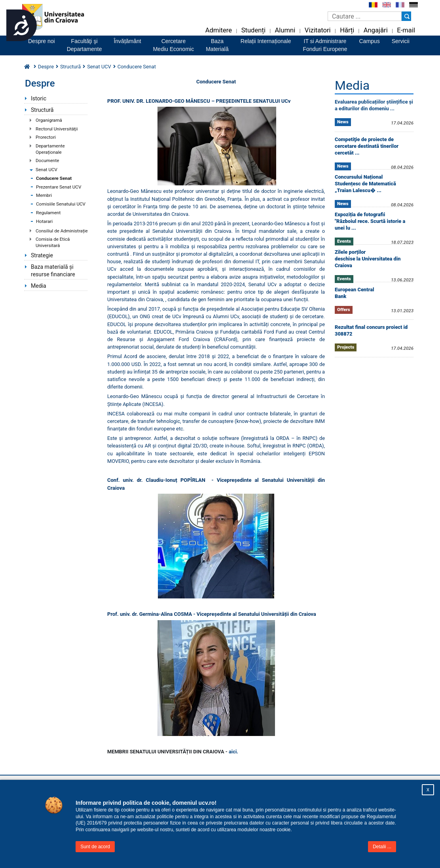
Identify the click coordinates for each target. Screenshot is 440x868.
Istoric (39, 98)
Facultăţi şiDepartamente (84, 45)
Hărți (347, 30)
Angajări (376, 30)
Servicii (401, 41)
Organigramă (49, 120)
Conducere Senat (54, 178)
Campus (370, 41)
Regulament (48, 213)
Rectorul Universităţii (57, 129)
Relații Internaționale (266, 41)
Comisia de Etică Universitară (53, 242)
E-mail (406, 30)
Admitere (219, 30)
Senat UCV (46, 170)
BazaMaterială (217, 45)
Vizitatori (318, 30)
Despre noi (42, 41)
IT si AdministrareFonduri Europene (325, 45)
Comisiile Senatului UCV (61, 204)
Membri (44, 195)
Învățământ (127, 41)
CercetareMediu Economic (174, 45)
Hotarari (44, 221)
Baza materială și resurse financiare (53, 271)
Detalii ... (382, 847)
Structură (70, 67)
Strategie (42, 255)
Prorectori (46, 137)
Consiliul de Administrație (62, 231)
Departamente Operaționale (50, 149)
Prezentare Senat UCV (59, 187)
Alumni (285, 30)
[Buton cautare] (406, 16)
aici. (233, 752)
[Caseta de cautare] (365, 16)
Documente (47, 160)
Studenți (253, 30)
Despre (46, 67)
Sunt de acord (95, 847)
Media (39, 286)
